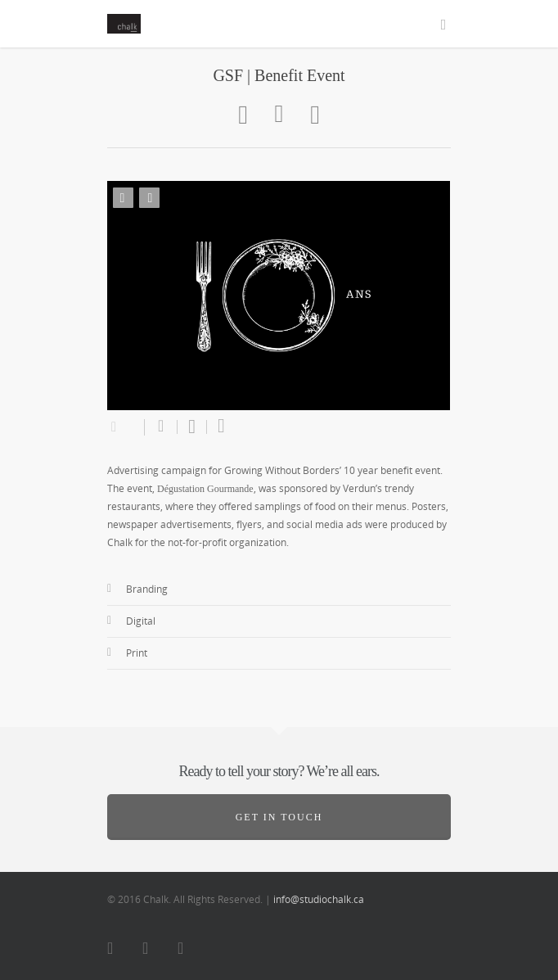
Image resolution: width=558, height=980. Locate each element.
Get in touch (279, 817)
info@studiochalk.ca (319, 899)
